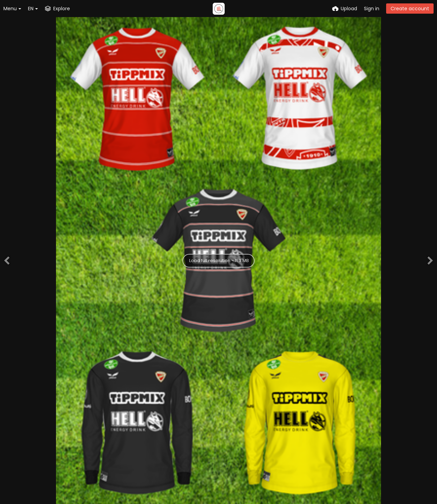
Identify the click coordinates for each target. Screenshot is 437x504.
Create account (410, 9)
